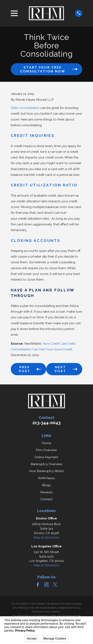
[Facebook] (38, 585)
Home (46, 443)
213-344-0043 (46, 423)
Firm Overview (46, 450)
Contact (46, 499)
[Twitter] (55, 585)
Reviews (46, 492)
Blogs (46, 485)
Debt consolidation (25, 108)
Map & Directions (46, 537)
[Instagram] (47, 585)
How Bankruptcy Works (46, 471)
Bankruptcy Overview (46, 464)
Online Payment (46, 457)
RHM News (46, 478)
